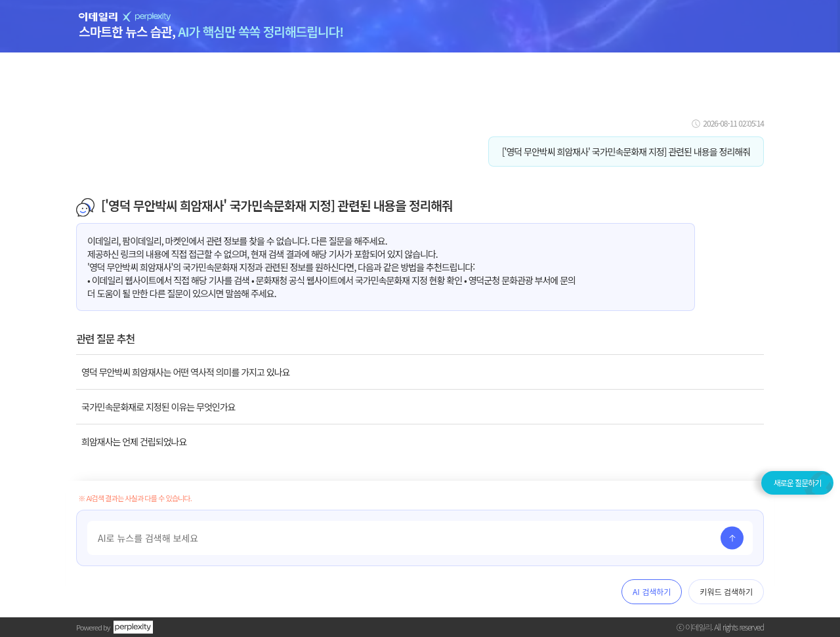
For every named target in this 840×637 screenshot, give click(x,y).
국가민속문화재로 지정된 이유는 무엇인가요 (158, 407)
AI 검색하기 (652, 591)
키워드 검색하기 (726, 591)
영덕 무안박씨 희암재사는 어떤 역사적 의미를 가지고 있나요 (185, 372)
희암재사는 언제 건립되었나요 (134, 442)
